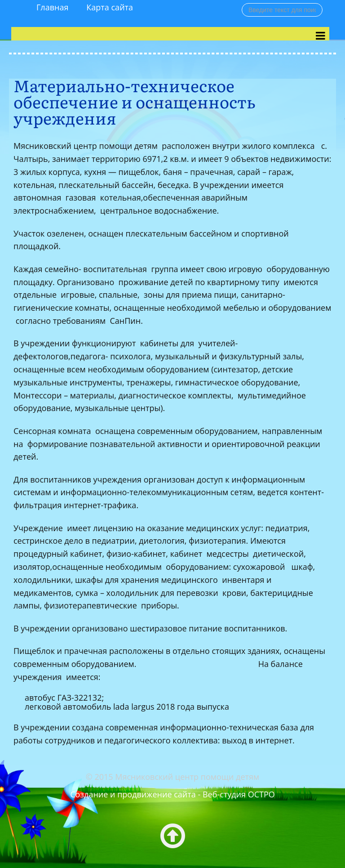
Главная (52, 7)
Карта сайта (110, 7)
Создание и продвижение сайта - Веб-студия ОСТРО (172, 794)
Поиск (242, 3)
